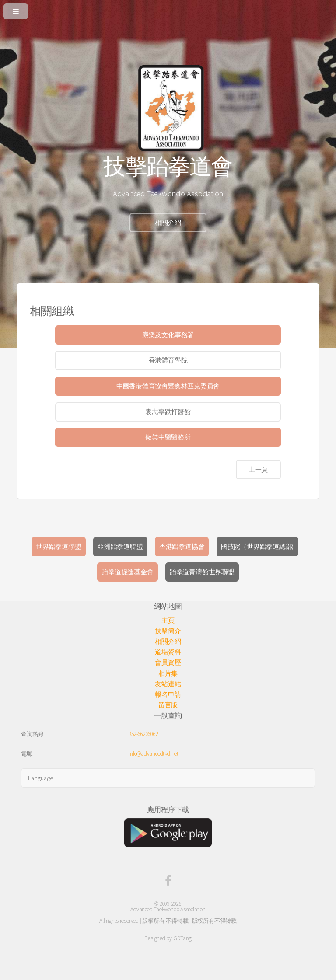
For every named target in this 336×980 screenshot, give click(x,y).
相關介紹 (168, 223)
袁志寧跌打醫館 (168, 412)
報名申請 (168, 694)
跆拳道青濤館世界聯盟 (202, 572)
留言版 (168, 705)
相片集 (168, 673)
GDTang (182, 938)
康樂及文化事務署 (168, 335)
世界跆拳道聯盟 (58, 547)
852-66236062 (143, 734)
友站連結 (168, 684)
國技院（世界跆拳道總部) (257, 547)
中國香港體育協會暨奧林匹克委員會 (168, 386)
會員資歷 (168, 663)
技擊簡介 (168, 631)
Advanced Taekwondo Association (168, 909)
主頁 (168, 621)
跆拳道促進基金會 (127, 572)
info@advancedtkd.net (154, 754)
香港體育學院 (168, 360)
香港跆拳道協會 (182, 547)
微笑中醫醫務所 (168, 437)
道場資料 (168, 652)
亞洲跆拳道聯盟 (120, 547)
